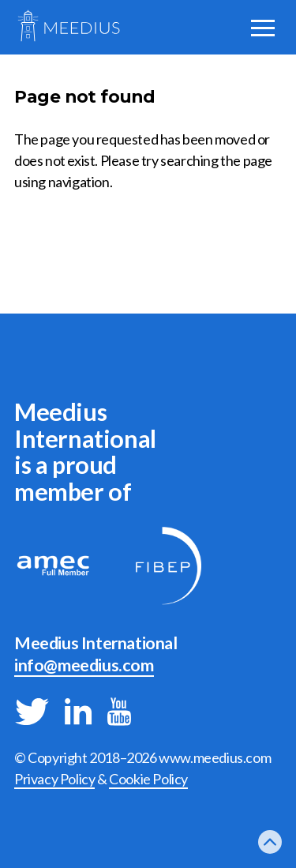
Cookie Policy (148, 779)
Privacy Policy (54, 779)
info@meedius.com (84, 665)
